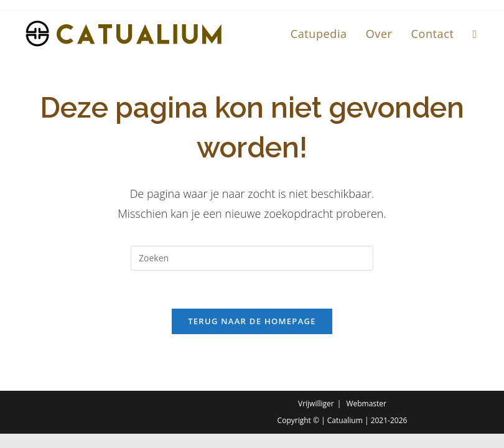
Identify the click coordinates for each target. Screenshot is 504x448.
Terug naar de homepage (252, 321)
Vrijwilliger (316, 404)
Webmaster (366, 404)
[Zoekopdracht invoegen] (252, 258)
